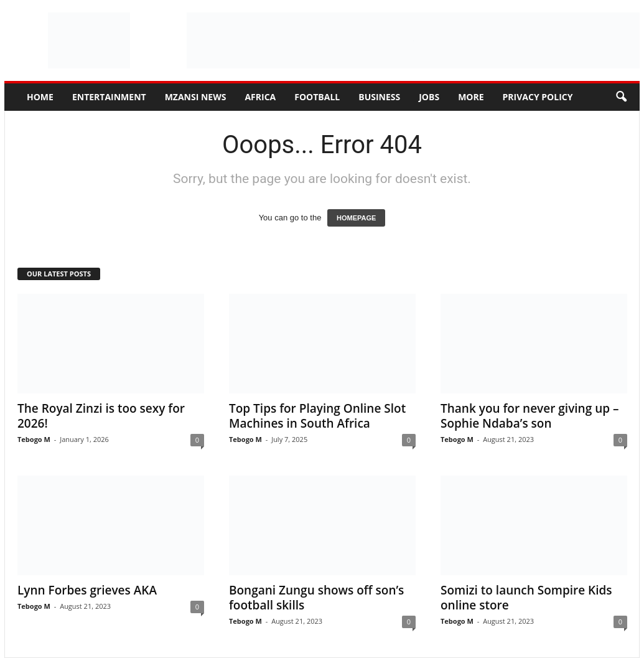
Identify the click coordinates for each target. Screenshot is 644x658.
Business (379, 97)
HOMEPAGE (356, 218)
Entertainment (109, 97)
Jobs (429, 97)
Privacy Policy (538, 97)
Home (40, 97)
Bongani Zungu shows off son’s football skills (316, 598)
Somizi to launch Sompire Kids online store (526, 598)
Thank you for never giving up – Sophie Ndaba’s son (530, 416)
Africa (260, 97)
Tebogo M (34, 439)
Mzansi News (196, 97)
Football (317, 97)
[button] (621, 97)
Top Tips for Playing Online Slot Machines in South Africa (317, 416)
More (471, 97)
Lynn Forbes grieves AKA (87, 590)
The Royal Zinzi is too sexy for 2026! (101, 416)
